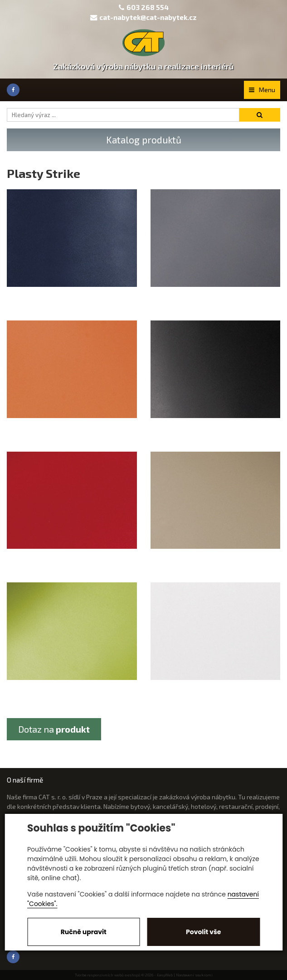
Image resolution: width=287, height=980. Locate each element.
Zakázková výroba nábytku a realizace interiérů (143, 66)
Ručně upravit (84, 932)
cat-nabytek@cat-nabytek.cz (143, 17)
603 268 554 (148, 7)
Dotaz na (54, 729)
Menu (262, 90)
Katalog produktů (144, 140)
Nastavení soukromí (194, 975)
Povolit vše (203, 932)
